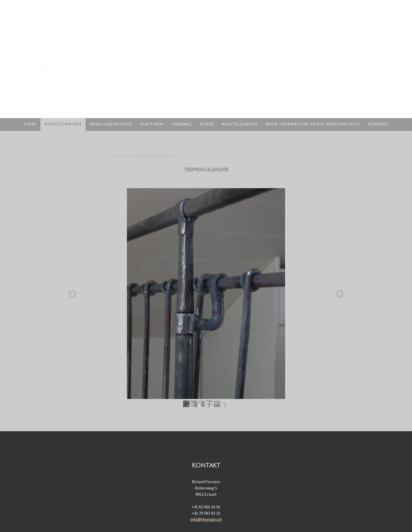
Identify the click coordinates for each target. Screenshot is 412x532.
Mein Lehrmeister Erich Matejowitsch (313, 124)
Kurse (207, 124)
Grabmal (182, 124)
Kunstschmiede (63, 124)
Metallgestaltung (111, 124)
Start (30, 124)
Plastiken (152, 124)
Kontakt (378, 124)
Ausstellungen (240, 124)
